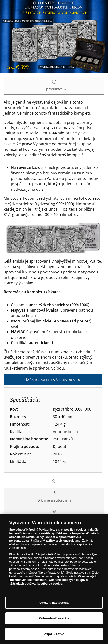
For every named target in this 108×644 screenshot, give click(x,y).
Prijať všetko (54, 634)
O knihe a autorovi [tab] (54, 497)
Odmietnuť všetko (54, 618)
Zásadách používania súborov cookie (36, 584)
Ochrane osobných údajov (67, 580)
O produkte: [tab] (54, 86)
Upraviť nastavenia (54, 603)
